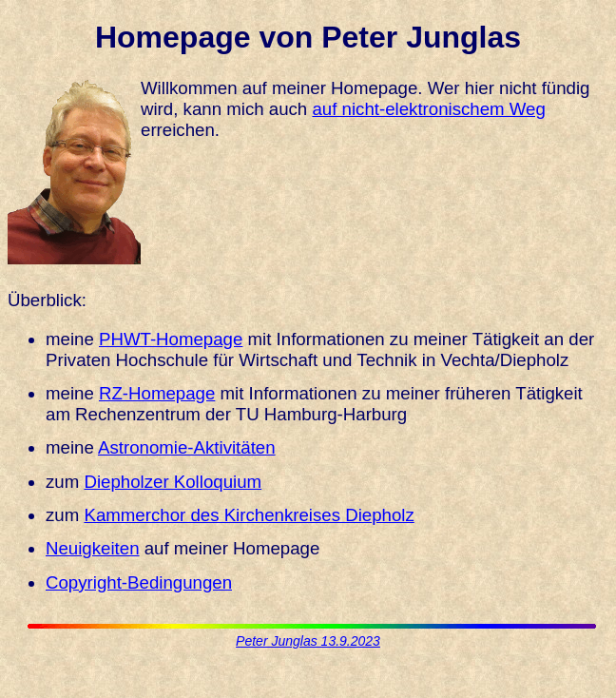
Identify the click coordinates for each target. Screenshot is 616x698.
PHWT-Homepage (171, 339)
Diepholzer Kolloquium (173, 482)
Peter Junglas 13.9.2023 (308, 641)
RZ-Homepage (157, 393)
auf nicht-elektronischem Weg (428, 109)
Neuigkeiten (93, 548)
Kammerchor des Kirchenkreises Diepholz (249, 515)
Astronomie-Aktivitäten (187, 447)
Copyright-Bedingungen (139, 582)
